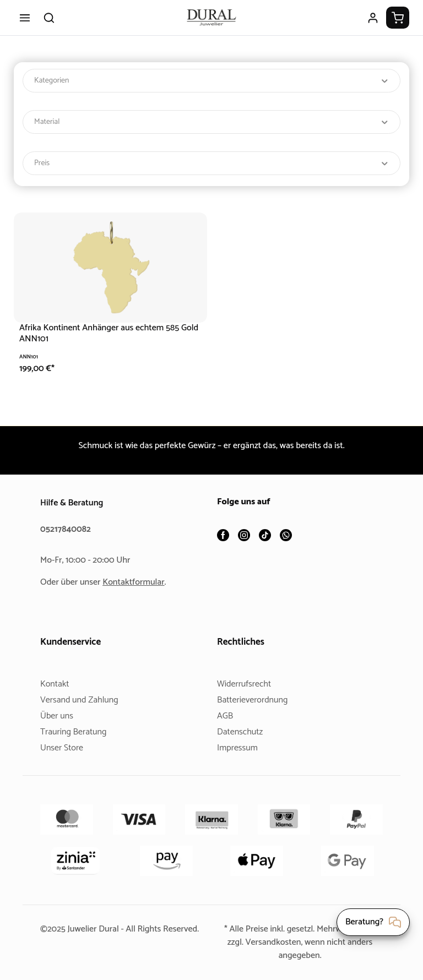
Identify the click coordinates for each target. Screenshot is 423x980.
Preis (211, 163)
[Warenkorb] (398, 18)
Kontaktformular (138, 582)
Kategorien (211, 81)
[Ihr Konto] (373, 18)
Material (211, 122)
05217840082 (67, 529)
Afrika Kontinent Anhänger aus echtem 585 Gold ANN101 (103, 333)
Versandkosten (272, 942)
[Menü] (25, 18)
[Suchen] (49, 18)
